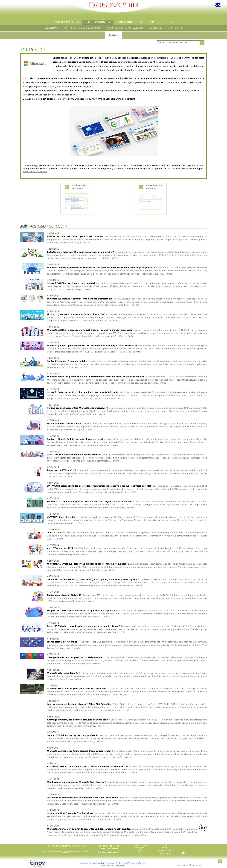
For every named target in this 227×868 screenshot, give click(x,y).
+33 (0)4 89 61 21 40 (111, 846)
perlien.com (103, 863)
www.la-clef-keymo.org (189, 865)
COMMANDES (127, 22)
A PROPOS (156, 22)
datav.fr (114, 863)
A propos (166, 845)
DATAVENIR (61, 846)
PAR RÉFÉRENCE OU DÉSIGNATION (83, 28)
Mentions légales (140, 845)
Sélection (114, 35)
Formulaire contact (109, 849)
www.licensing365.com (35, 172)
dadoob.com (108, 866)
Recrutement (166, 853)
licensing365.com (127, 863)
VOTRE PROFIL (64, 22)
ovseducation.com (88, 863)
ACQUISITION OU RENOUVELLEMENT (125, 28)
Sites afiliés (166, 848)
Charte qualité (140, 848)
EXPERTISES (156, 28)
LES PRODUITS (96, 22)
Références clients (166, 851)
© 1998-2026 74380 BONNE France (65, 849)
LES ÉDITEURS (51, 28)
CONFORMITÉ (176, 28)
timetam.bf (120, 866)
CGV (140, 853)
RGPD (140, 851)
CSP (25, 95)
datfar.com (141, 863)
